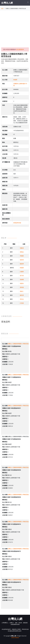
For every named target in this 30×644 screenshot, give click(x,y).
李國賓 (22, 256)
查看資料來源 (17, 223)
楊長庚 (22, 295)
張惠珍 (22, 283)
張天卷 (22, 276)
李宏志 (22, 299)
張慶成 (22, 248)
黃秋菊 (22, 287)
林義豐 (15, 80)
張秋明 (22, 260)
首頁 (2, 8)
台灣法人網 (7, 3)
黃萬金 (22, 252)
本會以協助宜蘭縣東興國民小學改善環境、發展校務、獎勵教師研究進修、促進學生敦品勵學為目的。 (15, 61)
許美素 (22, 303)
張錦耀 (22, 279)
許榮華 (22, 272)
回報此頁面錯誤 (15, 638)
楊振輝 (22, 264)
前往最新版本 (20, 49)
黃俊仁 (22, 291)
